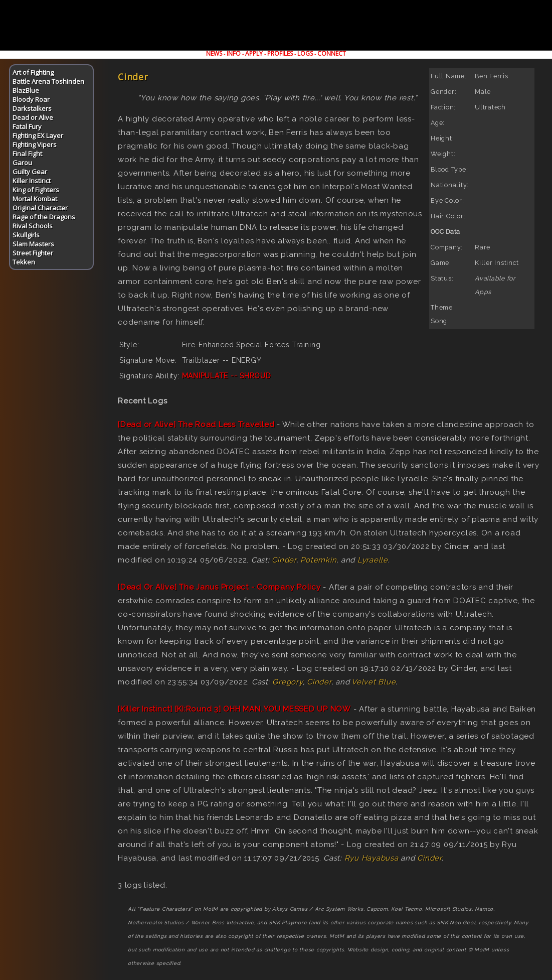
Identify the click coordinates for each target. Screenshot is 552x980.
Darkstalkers (32, 108)
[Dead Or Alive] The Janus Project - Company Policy (219, 587)
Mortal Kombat (35, 199)
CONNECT (332, 53)
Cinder (284, 560)
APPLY (254, 53)
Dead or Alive (33, 117)
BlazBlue (26, 90)
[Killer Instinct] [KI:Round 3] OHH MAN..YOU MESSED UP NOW (234, 709)
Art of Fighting (33, 72)
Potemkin (318, 560)
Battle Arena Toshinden (48, 81)
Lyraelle (373, 560)
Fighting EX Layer (38, 135)
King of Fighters (36, 190)
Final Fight (27, 154)
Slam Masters (33, 244)
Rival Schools (33, 226)
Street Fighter (33, 253)
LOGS (305, 53)
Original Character (40, 208)
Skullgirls (26, 235)
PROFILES (280, 53)
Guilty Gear (30, 172)
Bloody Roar (31, 99)
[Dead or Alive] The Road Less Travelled (196, 425)
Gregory (287, 682)
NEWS (214, 53)
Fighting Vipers (35, 145)
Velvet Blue (374, 682)
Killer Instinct (32, 181)
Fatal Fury (27, 126)
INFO (234, 53)
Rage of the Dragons (44, 217)
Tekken (24, 262)
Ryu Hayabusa (372, 858)
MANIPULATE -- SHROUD (227, 376)
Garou (22, 163)
